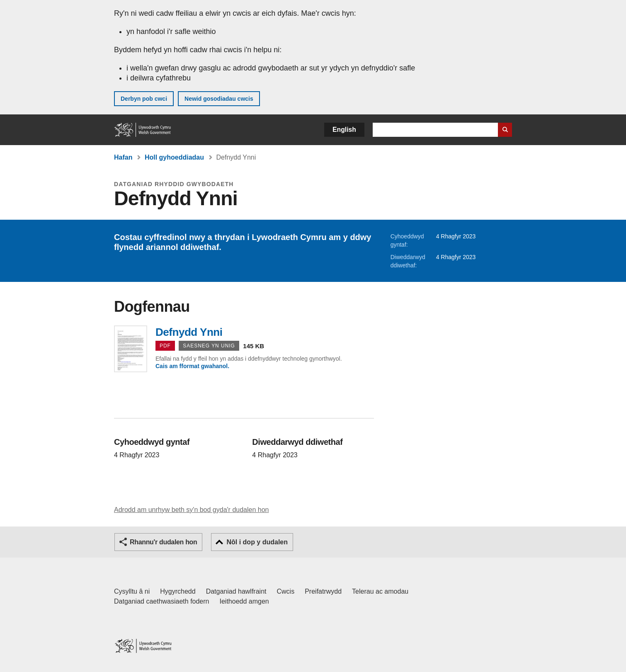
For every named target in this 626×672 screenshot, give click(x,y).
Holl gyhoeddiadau (174, 157)
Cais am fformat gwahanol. (192, 366)
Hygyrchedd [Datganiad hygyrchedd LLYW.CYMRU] (178, 591)
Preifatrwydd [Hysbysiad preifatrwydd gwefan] (323, 591)
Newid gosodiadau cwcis (219, 99)
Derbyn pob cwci (144, 99)
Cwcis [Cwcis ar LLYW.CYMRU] (286, 591)
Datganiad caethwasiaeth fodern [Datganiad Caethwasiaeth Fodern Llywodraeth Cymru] (162, 601)
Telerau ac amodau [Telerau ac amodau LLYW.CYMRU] (380, 591)
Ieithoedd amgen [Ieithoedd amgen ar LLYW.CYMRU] (244, 601)
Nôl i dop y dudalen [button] (257, 542)
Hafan (123, 157)
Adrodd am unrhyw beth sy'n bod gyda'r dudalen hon (191, 510)
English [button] (344, 130)
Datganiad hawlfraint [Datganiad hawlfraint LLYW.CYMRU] (236, 591)
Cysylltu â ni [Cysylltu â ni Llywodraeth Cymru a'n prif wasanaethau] (132, 591)
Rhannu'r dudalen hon (163, 542)
